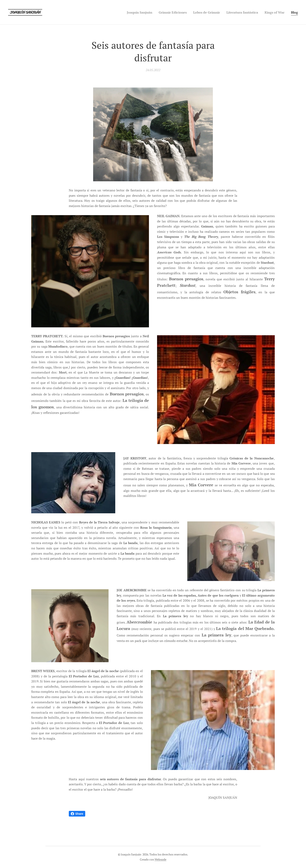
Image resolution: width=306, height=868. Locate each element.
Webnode (161, 859)
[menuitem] (128, 12)
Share (77, 814)
